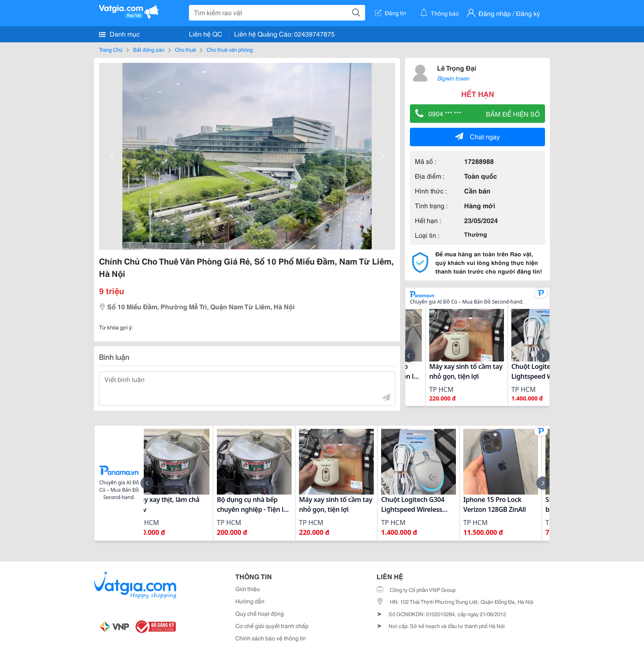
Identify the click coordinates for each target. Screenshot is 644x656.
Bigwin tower (453, 78)
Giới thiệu (248, 589)
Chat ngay (477, 136)
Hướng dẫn (250, 601)
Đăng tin (391, 13)
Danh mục (119, 34)
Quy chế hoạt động (260, 613)
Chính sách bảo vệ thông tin (271, 638)
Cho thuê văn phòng (230, 49)
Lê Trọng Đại (457, 68)
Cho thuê (185, 49)
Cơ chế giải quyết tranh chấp (272, 626)
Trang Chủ (111, 49)
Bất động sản (149, 49)
